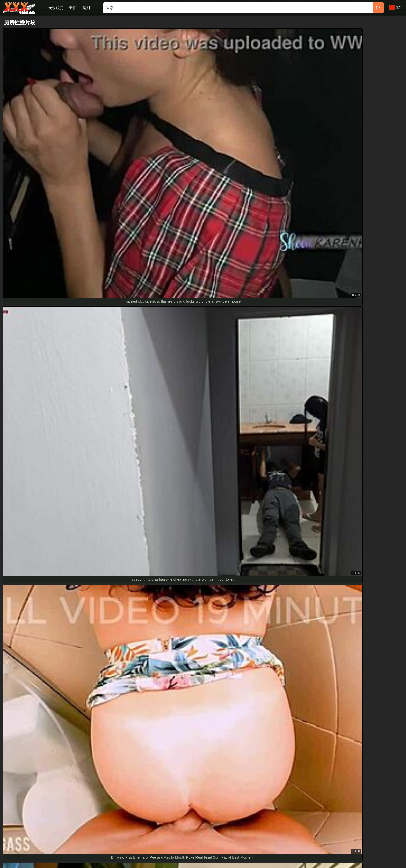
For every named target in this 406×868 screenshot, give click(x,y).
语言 (395, 8)
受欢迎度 (56, 8)
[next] (268, 599)
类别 (86, 8)
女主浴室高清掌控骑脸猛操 (28, 740)
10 (255, 599)
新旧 (73, 8)
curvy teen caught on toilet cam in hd (36, 728)
